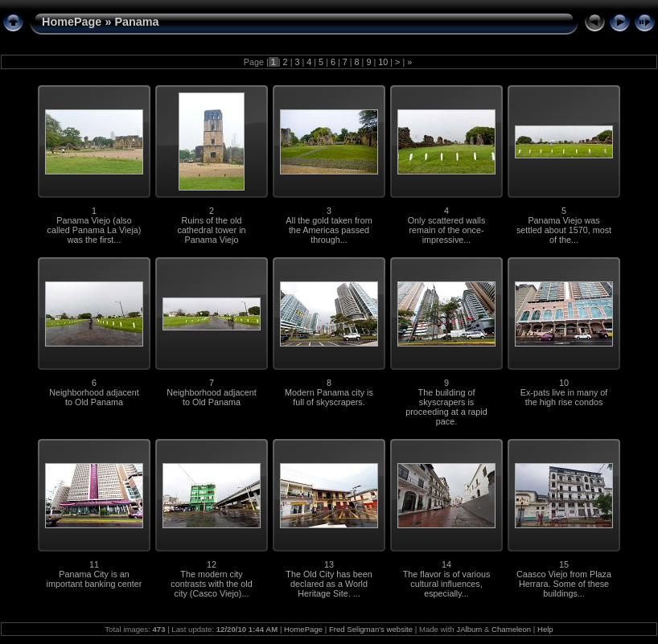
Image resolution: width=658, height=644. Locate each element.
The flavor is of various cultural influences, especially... (447, 584)
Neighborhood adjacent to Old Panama (94, 397)
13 (329, 564)
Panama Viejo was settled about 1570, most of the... (564, 230)
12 (212, 564)
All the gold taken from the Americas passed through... (329, 230)
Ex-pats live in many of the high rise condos (564, 397)
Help (545, 629)
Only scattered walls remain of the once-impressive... (447, 230)
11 (94, 564)
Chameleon (511, 629)
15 (564, 564)
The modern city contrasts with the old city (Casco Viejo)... (211, 584)
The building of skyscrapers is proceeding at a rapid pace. (446, 407)
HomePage (72, 22)
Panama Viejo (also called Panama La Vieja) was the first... (95, 230)
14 (446, 564)
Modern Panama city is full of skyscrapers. (329, 397)
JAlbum (469, 629)
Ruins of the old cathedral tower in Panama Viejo (211, 230)
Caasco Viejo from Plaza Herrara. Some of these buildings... (564, 584)
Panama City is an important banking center (95, 579)
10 (383, 62)
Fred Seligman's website (371, 629)
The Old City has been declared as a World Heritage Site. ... (329, 584)
